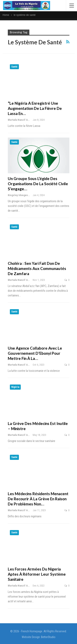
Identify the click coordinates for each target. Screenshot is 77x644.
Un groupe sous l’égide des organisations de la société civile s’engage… (38, 184)
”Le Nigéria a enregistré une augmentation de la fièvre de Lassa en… (35, 108)
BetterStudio (48, 637)
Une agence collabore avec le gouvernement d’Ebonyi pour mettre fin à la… (35, 353)
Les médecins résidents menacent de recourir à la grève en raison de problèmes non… (38, 499)
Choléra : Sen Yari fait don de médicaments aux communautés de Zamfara (37, 268)
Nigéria (15, 387)
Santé (14, 67)
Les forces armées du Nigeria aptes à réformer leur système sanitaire (37, 574)
